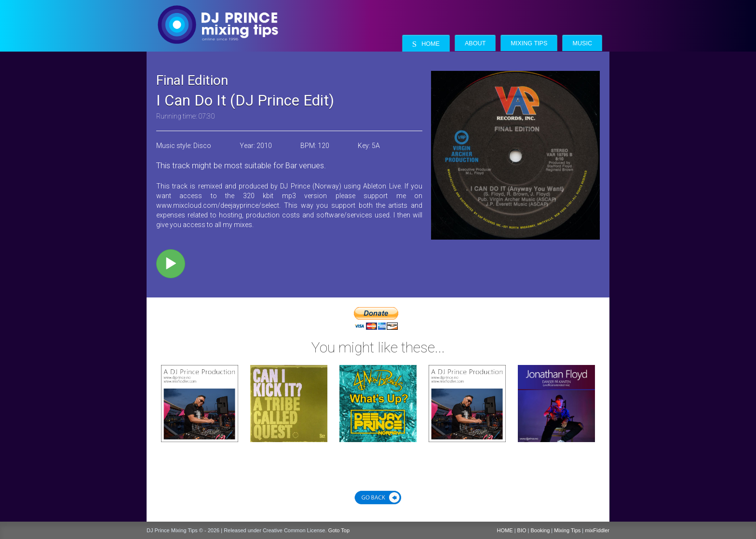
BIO (522, 530)
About (475, 43)
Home (426, 44)
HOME (505, 530)
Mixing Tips (529, 43)
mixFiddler (597, 530)
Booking (540, 530)
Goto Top (339, 530)
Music (582, 43)
